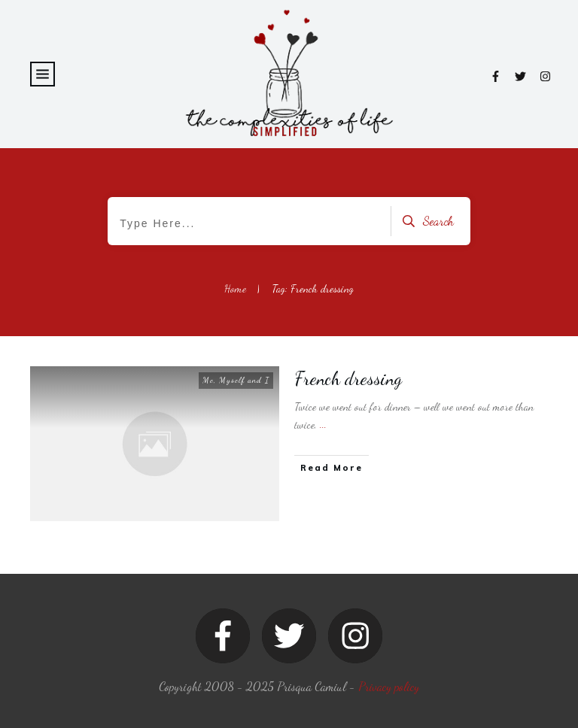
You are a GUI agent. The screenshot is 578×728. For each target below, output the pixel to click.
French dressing (348, 379)
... (323, 425)
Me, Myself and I (236, 380)
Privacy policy (389, 686)
